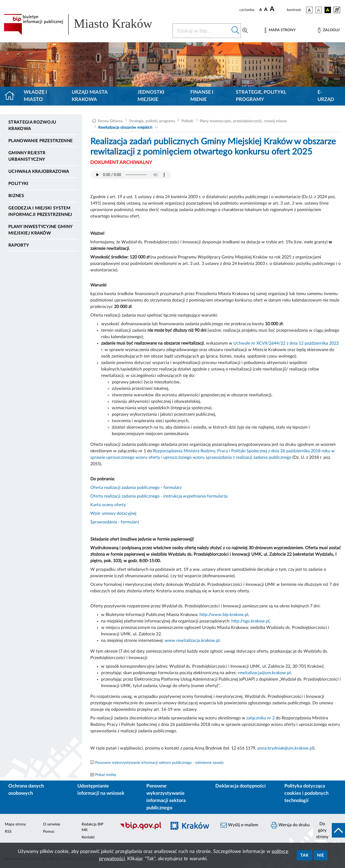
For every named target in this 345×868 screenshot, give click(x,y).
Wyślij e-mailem (239, 825)
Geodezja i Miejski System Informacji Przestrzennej (40, 211)
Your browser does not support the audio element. (131, 175)
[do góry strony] (329, 830)
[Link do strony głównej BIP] (85, 24)
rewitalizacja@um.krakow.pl (264, 673)
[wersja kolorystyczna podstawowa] (309, 10)
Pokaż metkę (106, 775)
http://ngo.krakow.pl (250, 621)
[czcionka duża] (277, 9)
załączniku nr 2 (261, 718)
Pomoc (49, 832)
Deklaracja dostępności (241, 786)
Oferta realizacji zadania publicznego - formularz (136, 488)
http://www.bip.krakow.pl (224, 615)
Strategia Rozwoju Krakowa (32, 125)
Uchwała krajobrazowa (39, 171)
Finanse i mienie (202, 96)
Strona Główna (110, 121)
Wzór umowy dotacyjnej (113, 513)
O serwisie (52, 824)
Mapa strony (15, 824)
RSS (8, 832)
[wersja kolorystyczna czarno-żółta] (328, 10)
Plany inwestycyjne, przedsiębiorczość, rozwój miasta (243, 121)
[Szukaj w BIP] (201, 31)
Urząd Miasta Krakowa (90, 96)
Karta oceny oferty (108, 505)
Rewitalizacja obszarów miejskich (125, 128)
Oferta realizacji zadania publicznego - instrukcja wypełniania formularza (159, 496)
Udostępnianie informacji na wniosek (101, 790)
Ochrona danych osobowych (26, 790)
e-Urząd (326, 96)
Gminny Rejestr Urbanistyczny (27, 156)
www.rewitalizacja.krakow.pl (192, 640)
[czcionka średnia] (266, 10)
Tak (304, 855)
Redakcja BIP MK (92, 827)
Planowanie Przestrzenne (40, 141)
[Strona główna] (12, 96)
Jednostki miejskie (151, 96)
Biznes (16, 196)
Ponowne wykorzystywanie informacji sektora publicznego (166, 797)
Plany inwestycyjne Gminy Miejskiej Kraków (40, 230)
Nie (320, 855)
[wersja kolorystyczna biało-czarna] (319, 10)
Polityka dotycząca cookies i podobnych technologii (306, 793)
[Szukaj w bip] (235, 31)
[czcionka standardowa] (261, 10)
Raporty (19, 245)
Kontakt (88, 837)
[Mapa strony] (280, 30)
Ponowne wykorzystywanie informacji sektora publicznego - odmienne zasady (159, 763)
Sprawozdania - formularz (115, 522)
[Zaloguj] (329, 30)
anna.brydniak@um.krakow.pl (285, 748)
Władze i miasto (35, 96)
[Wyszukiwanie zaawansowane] (245, 31)
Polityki (18, 184)
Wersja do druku (290, 825)
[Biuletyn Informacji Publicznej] (140, 829)
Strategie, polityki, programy (261, 96)
